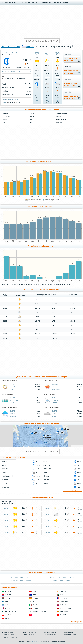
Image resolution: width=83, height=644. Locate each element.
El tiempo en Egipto (8, 632)
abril (5, 122)
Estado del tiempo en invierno (21, 577)
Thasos (4, 483)
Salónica (5, 480)
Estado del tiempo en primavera (62, 577)
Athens (4, 461)
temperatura (71, 59)
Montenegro (66, 608)
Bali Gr (4, 465)
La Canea (5, 487)
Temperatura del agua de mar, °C (41, 206)
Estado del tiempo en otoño (62, 581)
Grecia (30, 46)
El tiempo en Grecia (29, 635)
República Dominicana (42, 612)
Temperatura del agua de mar (54, 2)
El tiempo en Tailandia (29, 632)
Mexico (36, 608)
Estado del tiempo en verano (21, 581)
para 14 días (71, 85)
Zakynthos (47, 465)
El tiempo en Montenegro (9, 637)
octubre (61, 117)
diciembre (61, 122)
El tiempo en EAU (70, 632)
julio (32, 120)
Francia (63, 598)
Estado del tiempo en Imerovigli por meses (41, 109)
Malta (7, 608)
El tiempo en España (50, 635)
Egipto (8, 598)
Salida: (7, 76)
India (34, 602)
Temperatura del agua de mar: (12, 72)
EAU (62, 595)
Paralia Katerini (7, 476)
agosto (33, 122)
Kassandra (47, 469)
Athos (45, 461)
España (35, 598)
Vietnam (8, 618)
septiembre (62, 114)
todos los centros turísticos (72, 491)
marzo (5, 120)
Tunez (35, 615)
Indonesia (64, 602)
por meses (71, 97)
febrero (6, 117)
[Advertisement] (41, 22)
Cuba (35, 595)
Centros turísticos (10, 46)
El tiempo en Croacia (70, 635)
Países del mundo (10, 2)
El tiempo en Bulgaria (8, 635)
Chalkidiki (47, 483)
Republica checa (12, 612)
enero (5, 114)
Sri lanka (64, 612)
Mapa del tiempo (29, 2)
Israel (7, 605)
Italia (35, 605)
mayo (4, 102)
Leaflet (74, 446)
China (35, 591)
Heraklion (5, 469)
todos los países (76, 622)
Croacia (8, 595)
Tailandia (9, 615)
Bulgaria (9, 591)
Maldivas (64, 605)
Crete (45, 472)
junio (32, 117)
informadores (36, 641)
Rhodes (46, 476)
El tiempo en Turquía (50, 632)
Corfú (4, 472)
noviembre (62, 120)
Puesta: (18, 76)
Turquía (63, 615)
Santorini (46, 480)
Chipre (63, 591)
